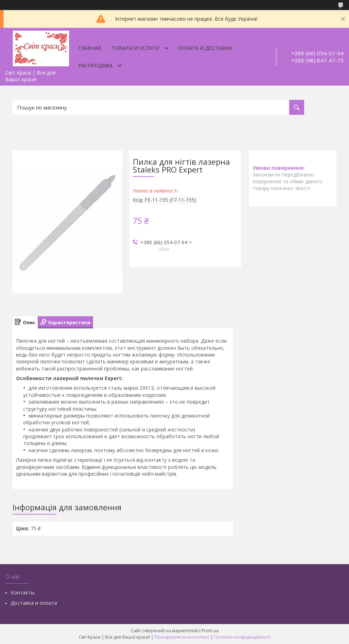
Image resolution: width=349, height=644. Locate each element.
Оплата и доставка (205, 48)
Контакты (23, 592)
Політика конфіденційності (242, 637)
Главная (90, 48)
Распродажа (95, 65)
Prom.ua (210, 631)
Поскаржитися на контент (182, 637)
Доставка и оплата (34, 603)
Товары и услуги (135, 48)
